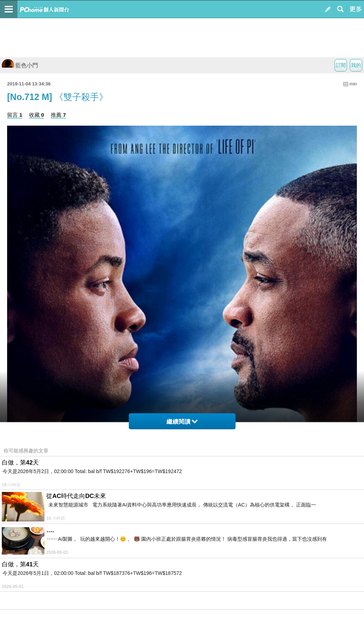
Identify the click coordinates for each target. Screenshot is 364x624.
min (353, 84)
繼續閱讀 (182, 422)
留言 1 (15, 115)
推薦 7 (59, 115)
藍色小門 (20, 65)
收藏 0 (36, 115)
